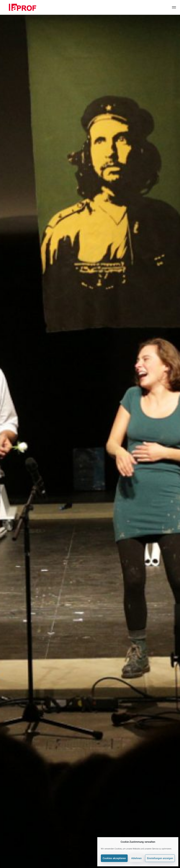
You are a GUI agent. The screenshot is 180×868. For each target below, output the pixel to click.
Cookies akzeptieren (114, 858)
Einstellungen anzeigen (160, 858)
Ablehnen (136, 858)
